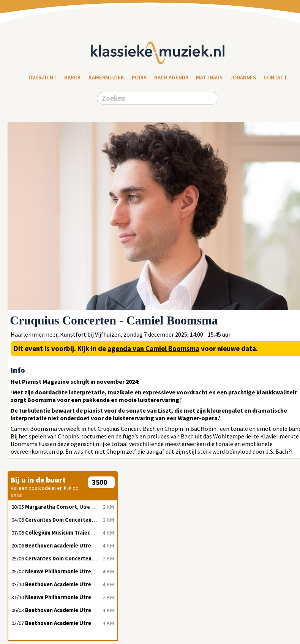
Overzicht (43, 78)
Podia (139, 78)
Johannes (243, 78)
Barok (73, 78)
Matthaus (209, 78)
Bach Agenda (171, 78)
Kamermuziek (106, 78)
